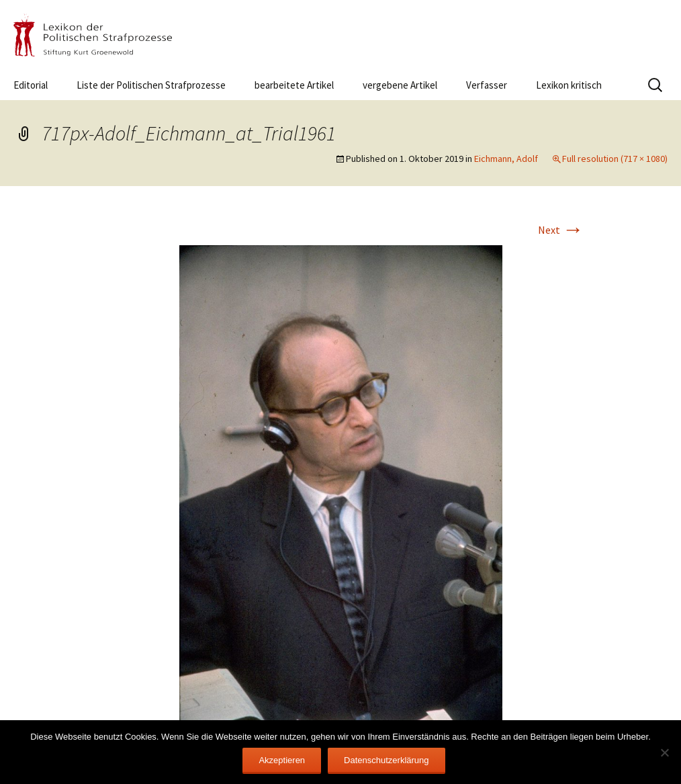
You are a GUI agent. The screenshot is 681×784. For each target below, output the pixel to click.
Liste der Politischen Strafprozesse (151, 85)
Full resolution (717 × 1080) (615, 159)
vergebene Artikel (400, 85)
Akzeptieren (282, 760)
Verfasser (487, 85)
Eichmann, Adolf (506, 159)
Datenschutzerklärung (386, 760)
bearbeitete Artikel (294, 85)
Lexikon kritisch (569, 85)
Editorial (31, 85)
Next (561, 230)
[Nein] (664, 752)
